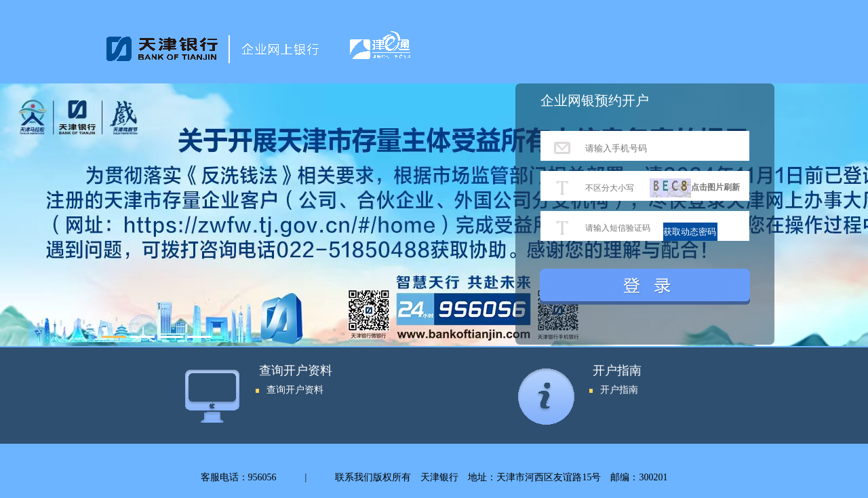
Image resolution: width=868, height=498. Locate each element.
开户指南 (619, 390)
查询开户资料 (295, 390)
